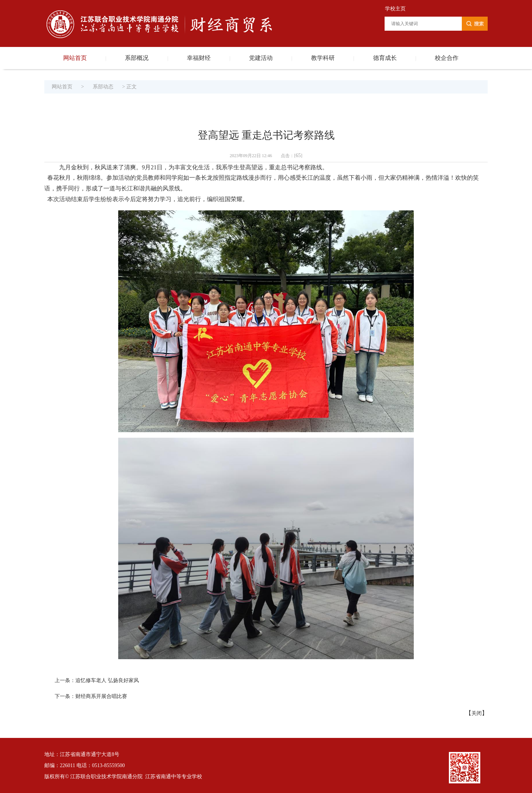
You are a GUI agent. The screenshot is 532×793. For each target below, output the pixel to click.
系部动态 (103, 87)
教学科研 (323, 58)
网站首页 (75, 58)
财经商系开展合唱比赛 (101, 696)
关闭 (477, 713)
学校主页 (395, 9)
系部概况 (137, 58)
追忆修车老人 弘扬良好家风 (107, 680)
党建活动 (261, 58)
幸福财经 (199, 58)
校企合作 (447, 58)
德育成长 (385, 58)
